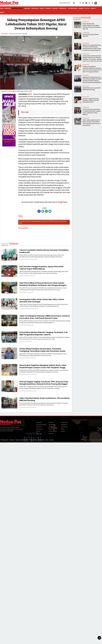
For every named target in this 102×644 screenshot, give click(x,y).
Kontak (51, 440)
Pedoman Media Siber (22, 440)
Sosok (50, 429)
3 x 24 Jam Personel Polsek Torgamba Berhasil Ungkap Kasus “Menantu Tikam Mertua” (92, 112)
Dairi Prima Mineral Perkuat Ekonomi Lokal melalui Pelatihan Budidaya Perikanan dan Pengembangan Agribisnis (43, 285)
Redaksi (12, 440)
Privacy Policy (33, 440)
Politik (87, 8)
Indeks (2, 12)
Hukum (42, 8)
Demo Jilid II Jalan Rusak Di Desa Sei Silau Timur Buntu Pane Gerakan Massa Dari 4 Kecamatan (92, 123)
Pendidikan (63, 8)
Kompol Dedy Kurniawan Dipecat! (91, 35)
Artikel (63, 431)
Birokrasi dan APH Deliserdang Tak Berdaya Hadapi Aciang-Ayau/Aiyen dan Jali (92, 26)
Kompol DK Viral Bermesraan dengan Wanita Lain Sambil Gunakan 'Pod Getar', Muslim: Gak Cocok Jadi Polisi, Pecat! (92, 58)
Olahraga (48, 8)
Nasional (27, 8)
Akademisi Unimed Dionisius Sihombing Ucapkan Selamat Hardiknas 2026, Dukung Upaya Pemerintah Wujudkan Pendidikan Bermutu (92, 81)
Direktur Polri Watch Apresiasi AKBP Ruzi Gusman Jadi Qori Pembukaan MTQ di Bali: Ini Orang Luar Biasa (92, 69)
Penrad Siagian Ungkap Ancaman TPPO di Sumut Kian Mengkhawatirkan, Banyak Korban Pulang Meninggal (44, 383)
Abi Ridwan (5, 34)
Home (2, 8)
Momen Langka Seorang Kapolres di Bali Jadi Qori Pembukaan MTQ (91, 100)
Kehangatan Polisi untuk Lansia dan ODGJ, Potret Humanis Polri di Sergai (42, 301)
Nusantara (35, 8)
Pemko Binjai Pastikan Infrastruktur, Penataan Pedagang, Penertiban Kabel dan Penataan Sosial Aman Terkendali (42, 351)
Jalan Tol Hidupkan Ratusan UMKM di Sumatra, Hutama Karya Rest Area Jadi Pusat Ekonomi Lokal (45, 317)
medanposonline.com (89, 440)
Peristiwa (8, 8)
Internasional (73, 8)
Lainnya (93, 8)
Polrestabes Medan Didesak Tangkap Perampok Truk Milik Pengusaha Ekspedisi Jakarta (44, 333)
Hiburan (81, 8)
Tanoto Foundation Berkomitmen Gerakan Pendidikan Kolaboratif (44, 251)
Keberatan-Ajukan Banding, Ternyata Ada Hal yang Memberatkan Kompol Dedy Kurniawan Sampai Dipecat (92, 48)
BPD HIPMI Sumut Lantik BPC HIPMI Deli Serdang (92, 89)
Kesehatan (64, 422)
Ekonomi (55, 8)
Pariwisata (64, 425)
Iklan (47, 440)
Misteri (51, 427)
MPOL (30, 94)
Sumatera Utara (17, 8)
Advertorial (64, 427)
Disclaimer (41, 440)
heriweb (100, 440)
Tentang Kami (4, 440)
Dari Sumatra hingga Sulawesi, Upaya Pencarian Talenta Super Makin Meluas (41, 268)
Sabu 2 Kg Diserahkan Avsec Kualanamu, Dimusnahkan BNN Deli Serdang (45, 399)
